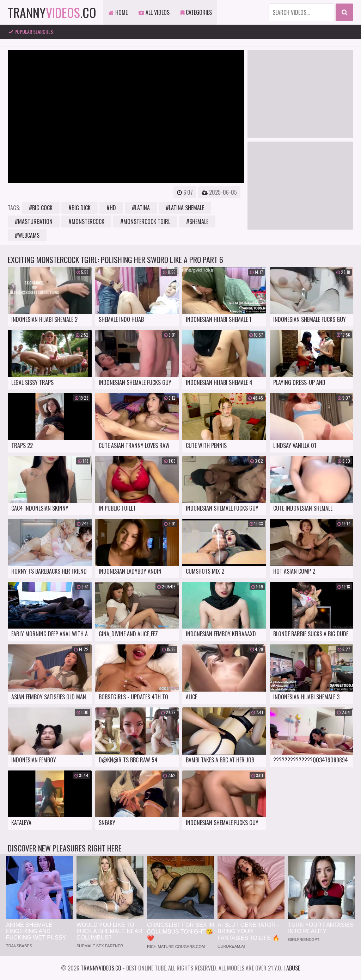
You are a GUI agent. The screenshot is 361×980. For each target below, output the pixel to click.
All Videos (154, 12)
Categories (196, 12)
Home (118, 12)
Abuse (293, 968)
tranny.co (52, 12)
